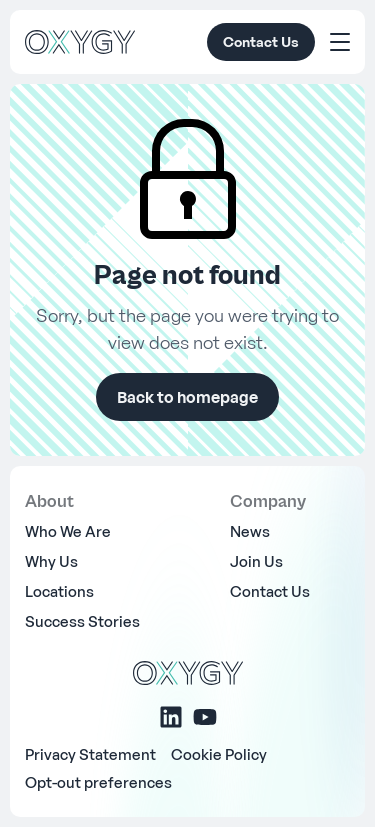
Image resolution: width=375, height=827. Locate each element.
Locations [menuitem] (59, 591)
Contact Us (261, 41)
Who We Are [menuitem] (68, 531)
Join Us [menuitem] (256, 561)
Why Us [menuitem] (51, 561)
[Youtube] (205, 717)
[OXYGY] (80, 42)
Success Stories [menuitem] (82, 621)
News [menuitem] (250, 531)
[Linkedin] (171, 717)
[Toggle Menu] (340, 42)
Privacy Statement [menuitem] (90, 754)
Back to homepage (187, 397)
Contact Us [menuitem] (270, 591)
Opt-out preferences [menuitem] (98, 782)
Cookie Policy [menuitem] (219, 754)
